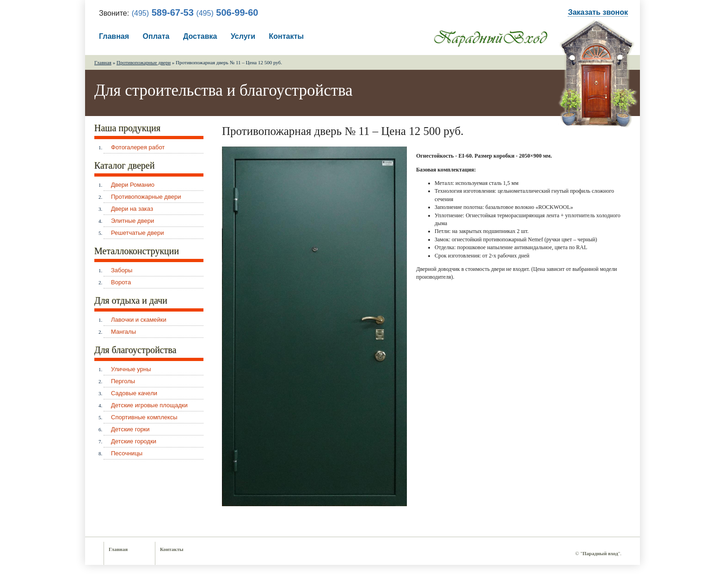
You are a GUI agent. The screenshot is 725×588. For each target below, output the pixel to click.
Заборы (122, 270)
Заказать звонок (598, 12)
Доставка (200, 36)
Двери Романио (133, 185)
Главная (114, 36)
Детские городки (134, 441)
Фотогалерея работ (138, 147)
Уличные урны (131, 369)
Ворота (121, 282)
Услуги (243, 36)
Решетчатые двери (137, 233)
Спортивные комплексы (144, 417)
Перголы (123, 381)
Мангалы (123, 332)
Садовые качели (134, 393)
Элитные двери (132, 221)
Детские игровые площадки (149, 405)
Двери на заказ (132, 209)
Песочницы (127, 453)
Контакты (286, 36)
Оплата (156, 36)
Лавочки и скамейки (139, 320)
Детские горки (130, 429)
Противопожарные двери (144, 62)
